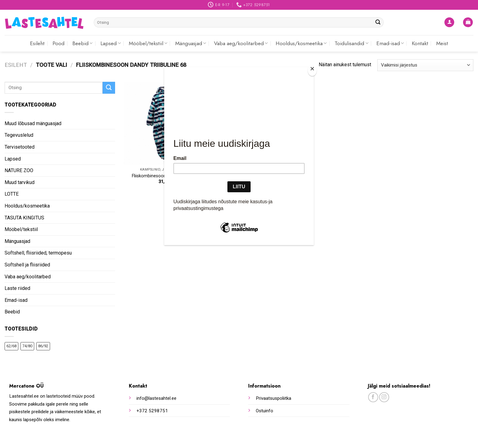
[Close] (312, 70)
